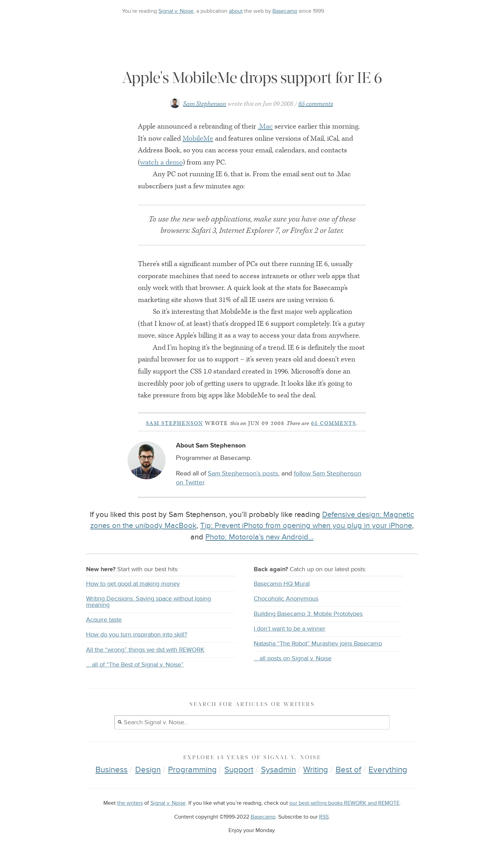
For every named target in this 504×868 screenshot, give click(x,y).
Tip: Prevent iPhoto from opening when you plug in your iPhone (306, 526)
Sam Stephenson (204, 104)
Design (148, 770)
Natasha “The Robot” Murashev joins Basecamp (318, 644)
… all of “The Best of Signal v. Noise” (135, 665)
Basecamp (285, 11)
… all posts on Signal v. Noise (293, 658)
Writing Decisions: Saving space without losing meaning (148, 602)
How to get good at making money (133, 584)
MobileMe (198, 139)
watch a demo (161, 162)
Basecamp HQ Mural (282, 584)
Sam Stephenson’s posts (243, 474)
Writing (316, 770)
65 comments (316, 104)
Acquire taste (104, 620)
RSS (324, 817)
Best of (348, 770)
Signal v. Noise (176, 11)
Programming (192, 770)
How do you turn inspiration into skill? (137, 635)
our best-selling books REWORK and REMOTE (344, 803)
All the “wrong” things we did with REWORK (145, 650)
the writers (130, 803)
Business (111, 770)
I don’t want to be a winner (290, 629)
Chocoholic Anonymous (286, 599)
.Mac (265, 126)
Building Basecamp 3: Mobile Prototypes (308, 614)
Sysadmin (278, 770)
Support (239, 770)
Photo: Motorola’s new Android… (259, 537)
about (236, 11)
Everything (388, 770)
